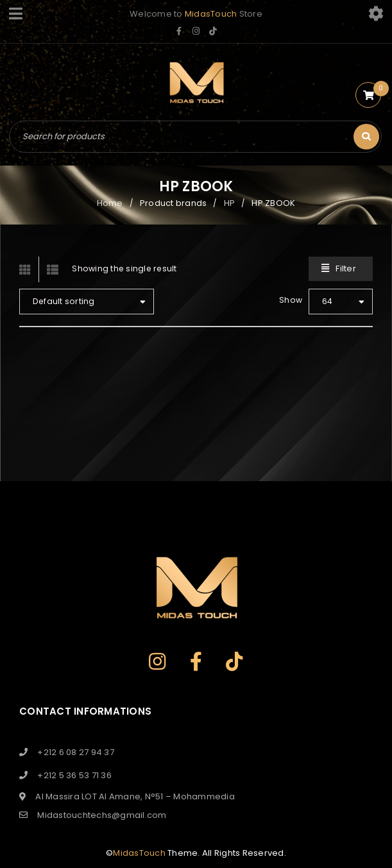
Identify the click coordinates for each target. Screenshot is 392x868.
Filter (346, 268)
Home (110, 203)
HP (230, 203)
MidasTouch (211, 14)
